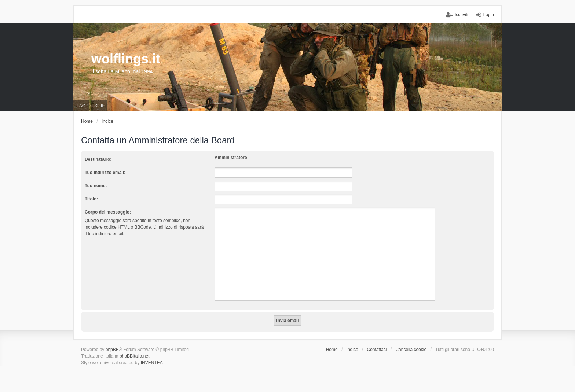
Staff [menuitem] (99, 106)
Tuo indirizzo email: (105, 173)
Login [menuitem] (489, 15)
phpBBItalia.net (134, 356)
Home (332, 350)
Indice (352, 350)
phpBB (112, 350)
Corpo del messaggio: (108, 212)
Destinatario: (98, 159)
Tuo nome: (96, 186)
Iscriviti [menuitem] (462, 15)
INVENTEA (152, 363)
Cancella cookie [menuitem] (411, 350)
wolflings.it (126, 59)
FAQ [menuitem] (81, 106)
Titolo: (91, 199)
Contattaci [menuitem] (377, 350)
